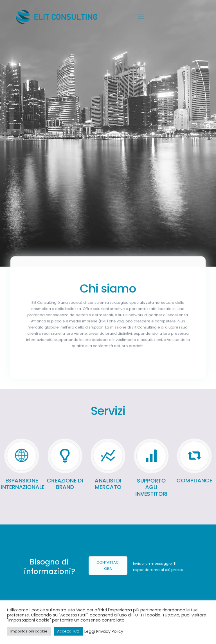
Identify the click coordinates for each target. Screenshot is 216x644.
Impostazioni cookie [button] (29, 631)
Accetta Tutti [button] (68, 631)
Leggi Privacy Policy (104, 631)
